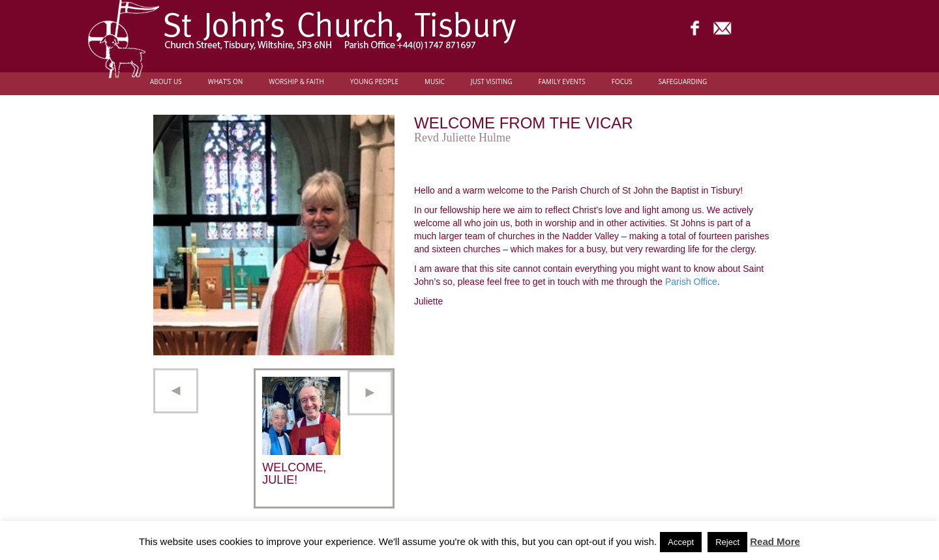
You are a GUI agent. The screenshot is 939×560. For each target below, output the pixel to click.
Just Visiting (492, 82)
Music (435, 82)
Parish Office (691, 282)
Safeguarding (683, 82)
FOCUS (622, 82)
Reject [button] (727, 542)
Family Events (562, 82)
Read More (775, 541)
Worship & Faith (296, 82)
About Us (166, 82)
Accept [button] (681, 542)
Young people (374, 82)
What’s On (226, 82)
